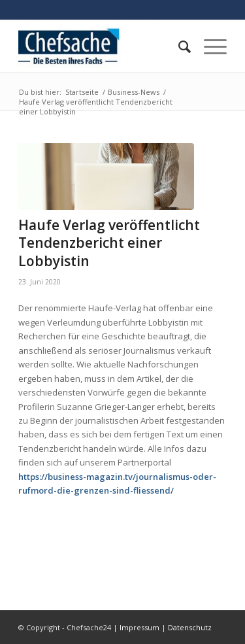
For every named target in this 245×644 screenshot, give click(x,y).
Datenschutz (190, 627)
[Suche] (178, 46)
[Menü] (209, 46)
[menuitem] (178, 46)
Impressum (139, 627)
